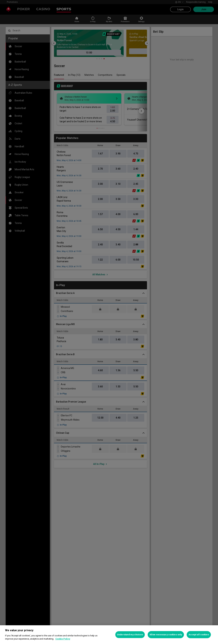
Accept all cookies (199, 635)
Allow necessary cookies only (166, 635)
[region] (109, 635)
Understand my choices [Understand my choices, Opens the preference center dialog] (130, 635)
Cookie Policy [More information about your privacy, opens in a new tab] (63, 639)
